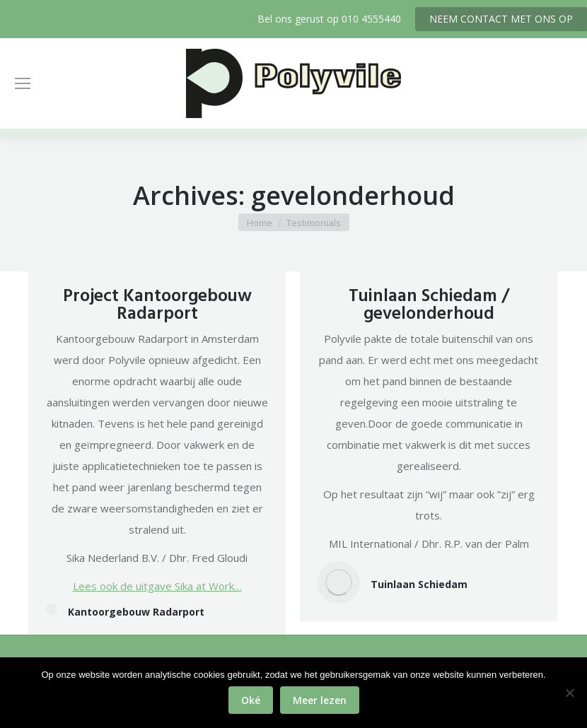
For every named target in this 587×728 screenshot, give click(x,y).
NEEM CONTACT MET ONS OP (501, 19)
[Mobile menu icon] (23, 83)
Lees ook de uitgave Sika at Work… (157, 586)
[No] (569, 693)
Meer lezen (320, 700)
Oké (251, 700)
